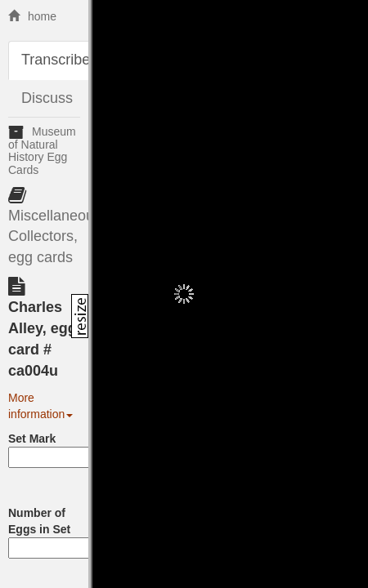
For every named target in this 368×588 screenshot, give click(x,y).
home (32, 16)
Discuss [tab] (47, 98)
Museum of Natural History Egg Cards (42, 150)
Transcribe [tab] (56, 60)
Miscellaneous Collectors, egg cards (55, 236)
